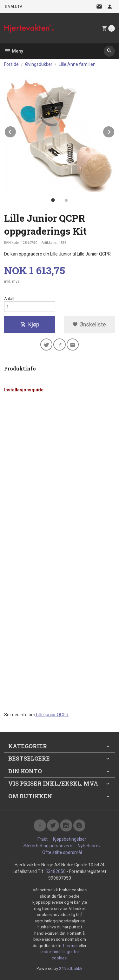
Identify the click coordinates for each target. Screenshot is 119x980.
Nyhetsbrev (89, 846)
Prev (16, 131)
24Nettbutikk (71, 968)
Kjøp (30, 325)
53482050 (56, 871)
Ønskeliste (89, 325)
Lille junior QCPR (52, 715)
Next (115, 131)
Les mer (71, 946)
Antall (9, 299)
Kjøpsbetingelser (70, 839)
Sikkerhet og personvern (48, 846)
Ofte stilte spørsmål (62, 852)
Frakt (43, 839)
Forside (11, 64)
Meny (14, 51)
